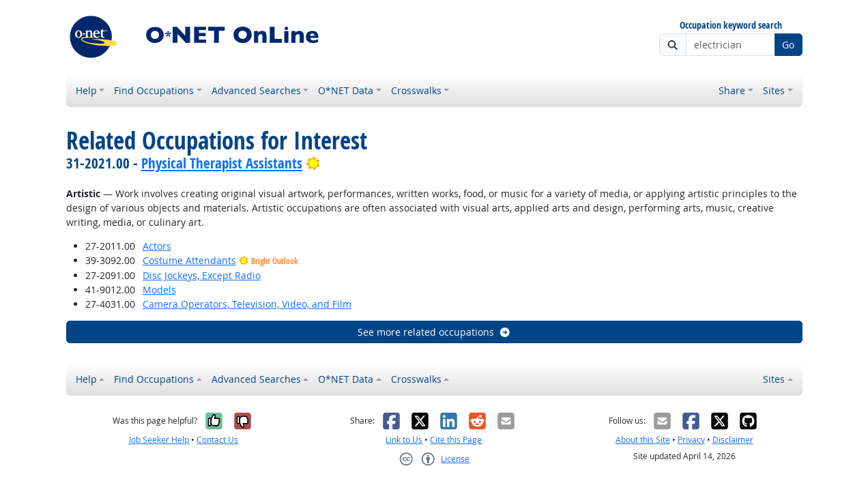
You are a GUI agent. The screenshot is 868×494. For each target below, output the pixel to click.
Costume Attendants (189, 260)
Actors (157, 246)
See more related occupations (434, 332)
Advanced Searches (256, 90)
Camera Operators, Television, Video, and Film (247, 304)
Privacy (691, 440)
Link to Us (404, 440)
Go (788, 45)
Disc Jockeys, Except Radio (202, 275)
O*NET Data (346, 90)
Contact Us (217, 440)
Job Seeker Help (159, 440)
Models (159, 290)
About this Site (643, 440)
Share (732, 90)
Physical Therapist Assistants (222, 163)
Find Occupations (154, 90)
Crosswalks (416, 90)
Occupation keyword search (731, 26)
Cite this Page (456, 440)
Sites (774, 90)
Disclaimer (733, 440)
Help (86, 90)
